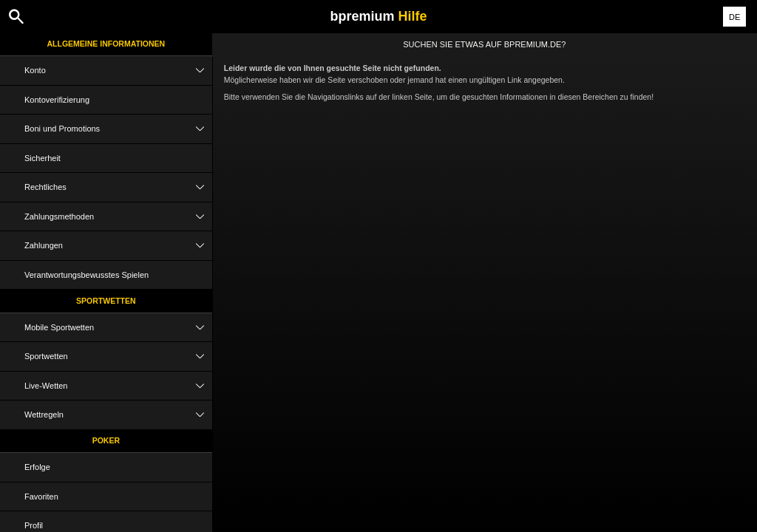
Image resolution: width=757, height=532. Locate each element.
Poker (106, 440)
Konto (118, 71)
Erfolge (37, 467)
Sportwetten (106, 301)
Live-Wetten (118, 386)
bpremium (378, 16)
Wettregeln (118, 415)
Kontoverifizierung (57, 100)
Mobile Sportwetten (118, 328)
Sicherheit (43, 158)
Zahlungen (118, 246)
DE (734, 17)
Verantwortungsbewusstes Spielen (86, 275)
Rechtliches (118, 187)
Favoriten (41, 497)
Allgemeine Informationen (106, 44)
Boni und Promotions (118, 129)
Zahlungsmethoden (118, 217)
